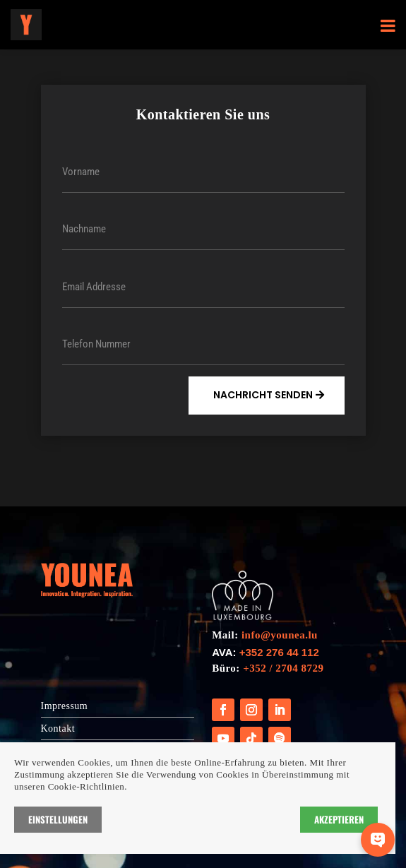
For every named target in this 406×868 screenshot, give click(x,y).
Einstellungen (58, 819)
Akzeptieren (339, 819)
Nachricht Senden (263, 395)
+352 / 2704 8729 (283, 668)
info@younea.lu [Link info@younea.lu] (280, 635)
